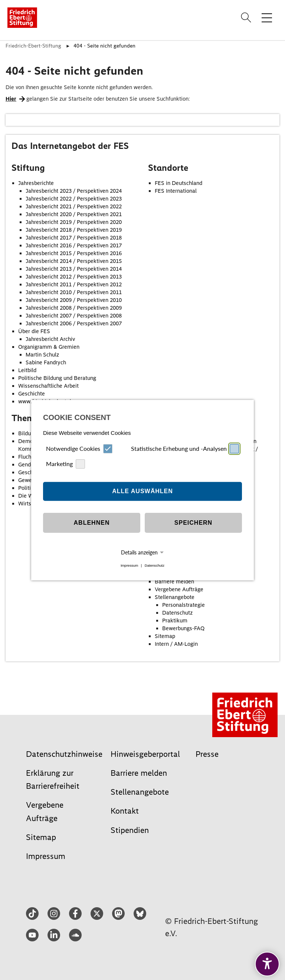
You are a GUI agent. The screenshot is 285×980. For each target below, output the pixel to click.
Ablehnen (92, 523)
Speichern (193, 523)
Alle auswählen (142, 491)
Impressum (129, 565)
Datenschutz (155, 565)
